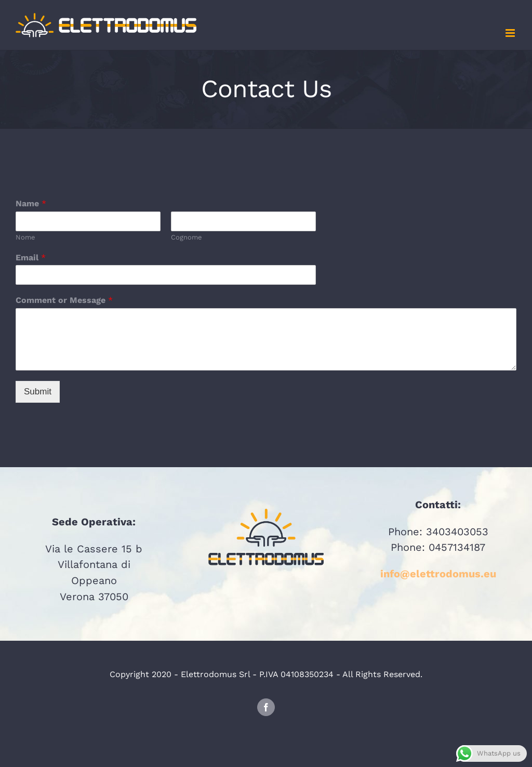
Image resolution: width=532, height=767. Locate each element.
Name (31, 203)
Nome (25, 237)
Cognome (187, 237)
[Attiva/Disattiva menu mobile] (511, 33)
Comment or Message (64, 300)
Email (31, 257)
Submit (38, 392)
